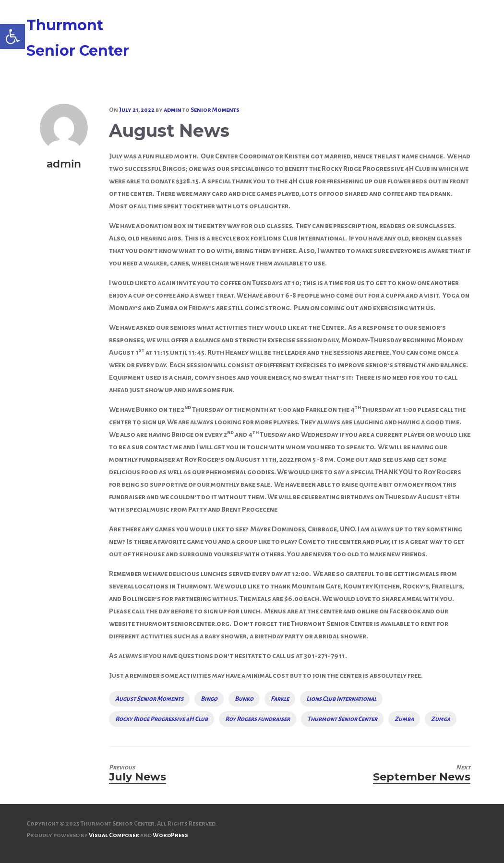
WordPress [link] (170, 835)
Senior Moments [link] (215, 110)
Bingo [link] (209, 699)
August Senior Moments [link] (149, 699)
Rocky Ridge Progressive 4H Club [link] (162, 719)
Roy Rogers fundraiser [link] (258, 719)
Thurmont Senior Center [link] (342, 719)
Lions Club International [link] (341, 699)
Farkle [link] (280, 699)
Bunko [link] (244, 699)
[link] (12, 36)
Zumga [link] (441, 719)
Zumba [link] (404, 719)
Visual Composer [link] (114, 835)
